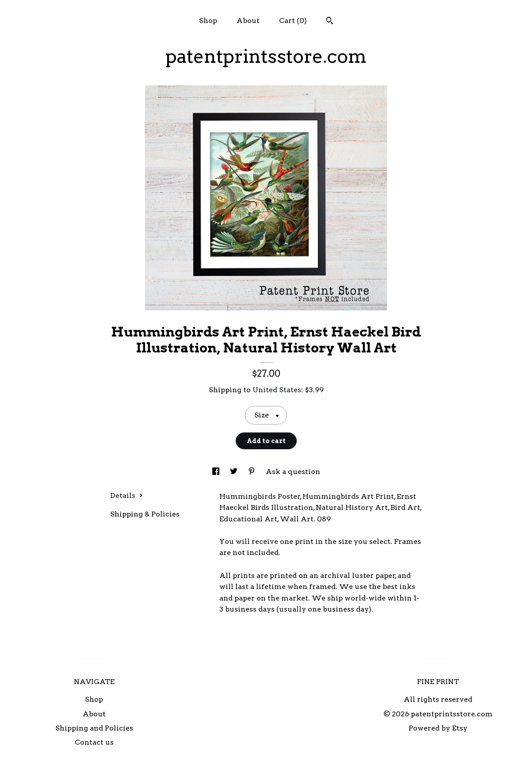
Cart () (293, 21)
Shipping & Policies (145, 514)
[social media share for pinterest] (253, 472)
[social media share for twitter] (235, 472)
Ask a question (293, 472)
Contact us (94, 742)
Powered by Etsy (438, 728)
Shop (208, 21)
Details (126, 495)
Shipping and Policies (94, 728)
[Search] (330, 22)
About (248, 21)
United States (277, 390)
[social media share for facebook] (217, 472)
